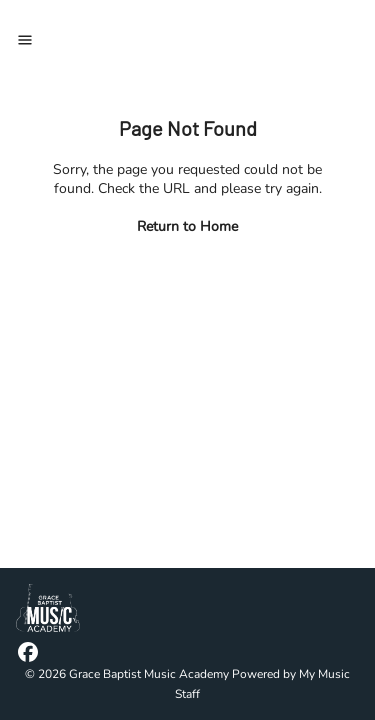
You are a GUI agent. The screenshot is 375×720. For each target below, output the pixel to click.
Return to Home (187, 226)
